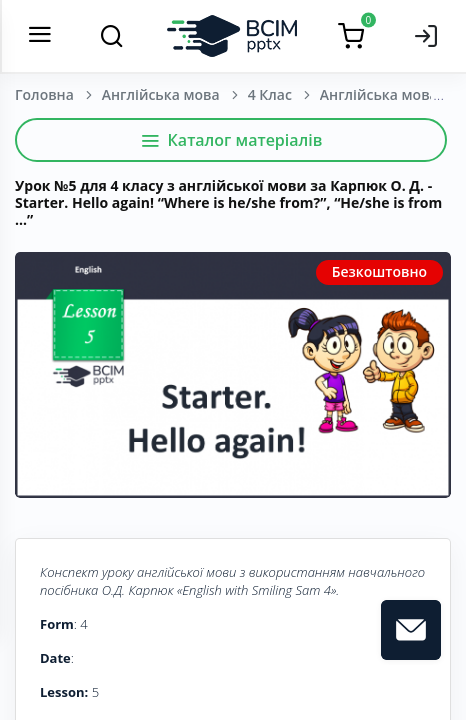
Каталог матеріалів (231, 140)
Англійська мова (161, 94)
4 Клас (270, 94)
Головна (44, 94)
